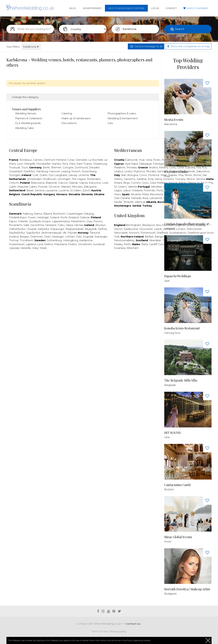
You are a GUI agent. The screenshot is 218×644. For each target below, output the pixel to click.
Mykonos (139, 171)
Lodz (105, 183)
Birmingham (133, 225)
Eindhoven (50, 179)
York (117, 237)
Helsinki (23, 221)
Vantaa (79, 225)
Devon (118, 229)
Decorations (69, 123)
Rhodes (151, 171)
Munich (76, 171)
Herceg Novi (172, 333)
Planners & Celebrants (29, 118)
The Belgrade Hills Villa (181, 380)
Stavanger (101, 237)
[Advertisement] (83, 263)
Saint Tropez (84, 164)
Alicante (136, 194)
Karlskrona (31, 47)
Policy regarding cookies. (139, 640)
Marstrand (61, 244)
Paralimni (120, 167)
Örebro (72, 244)
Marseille (30, 164)
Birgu (127, 183)
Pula (167, 176)
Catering (67, 113)
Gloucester (146, 229)
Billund (48, 214)
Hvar (142, 160)
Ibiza (145, 198)
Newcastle (121, 233)
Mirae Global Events (178, 537)
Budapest (170, 594)
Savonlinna (37, 225)
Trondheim (26, 240)
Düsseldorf (16, 171)
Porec (157, 160)
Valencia (140, 202)
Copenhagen (75, 214)
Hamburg (42, 171)
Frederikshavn (18, 217)
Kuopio (46, 221)
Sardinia (142, 179)
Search (180, 29)
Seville (118, 202)
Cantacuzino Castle (178, 485)
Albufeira (156, 187)
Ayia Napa (131, 164)
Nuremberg (89, 171)
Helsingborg (71, 240)
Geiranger (58, 237)
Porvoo (98, 221)
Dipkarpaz (145, 164)
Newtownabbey (124, 240)
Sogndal (88, 237)
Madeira (137, 190)
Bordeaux (26, 160)
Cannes (38, 160)
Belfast (149, 237)
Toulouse (15, 167)
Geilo (47, 237)
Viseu (117, 194)
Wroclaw (77, 187)
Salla (26, 225)
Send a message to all (146, 46)
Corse (71, 160)
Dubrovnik (131, 160)
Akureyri (100, 225)
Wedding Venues (26, 113)
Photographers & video (122, 113)
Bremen (56, 167)
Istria (149, 160)
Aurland (14, 237)
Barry (145, 244)
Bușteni (169, 489)
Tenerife (128, 202)
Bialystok (51, 183)
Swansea (120, 248)
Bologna (133, 175)
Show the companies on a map (188, 46)
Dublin (43, 175)
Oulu (89, 221)
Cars (110, 123)
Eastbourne (131, 229)
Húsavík (32, 229)
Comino (136, 183)
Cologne (68, 167)
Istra (167, 437)
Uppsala (14, 248)
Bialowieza (38, 183)
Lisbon (127, 190)
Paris (72, 164)
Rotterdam (94, 179)
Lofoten (70, 237)
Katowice (95, 183)
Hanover (55, 171)
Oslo (79, 237)
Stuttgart (15, 175)
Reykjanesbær (75, 229)
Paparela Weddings (178, 276)
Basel (30, 190)
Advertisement (92, 8)
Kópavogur (57, 229)
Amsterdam (35, 179)
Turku (61, 225)
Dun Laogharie (58, 175)
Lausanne (51, 190)
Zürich (86, 190)
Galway (73, 175)
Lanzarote (156, 198)
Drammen (37, 237)
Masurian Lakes (27, 187)
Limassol (170, 228)
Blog (73, 8)
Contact (171, 8)
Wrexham (133, 248)
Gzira (153, 183)
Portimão (149, 190)
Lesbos (119, 171)
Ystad (43, 248)
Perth (127, 244)
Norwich (134, 233)
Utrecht (14, 183)
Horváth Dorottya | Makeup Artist (187, 589)
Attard (118, 183)
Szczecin (54, 187)
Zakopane (90, 187)
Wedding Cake (24, 128)
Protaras (132, 167)
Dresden (94, 167)
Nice (65, 164)
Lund (40, 244)
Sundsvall (99, 244)
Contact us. (133, 624)
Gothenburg (54, 240)
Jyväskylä (35, 221)
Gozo (145, 183)
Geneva (39, 190)
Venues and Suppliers (26, 109)
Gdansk (73, 183)
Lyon (20, 164)
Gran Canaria (122, 198)
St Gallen (76, 190)
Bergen (24, 237)
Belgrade (170, 385)
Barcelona (156, 194)
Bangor (159, 237)
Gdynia (83, 183)
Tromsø (14, 240)
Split (167, 281)
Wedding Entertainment (123, 118)
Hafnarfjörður (17, 229)
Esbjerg (89, 214)
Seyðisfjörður (17, 233)
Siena (158, 179)
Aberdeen (156, 240)
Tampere (51, 225)
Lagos (118, 190)
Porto (160, 190)
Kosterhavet (17, 244)
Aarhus (38, 214)
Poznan (43, 187)
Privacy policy (118, 631)
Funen (32, 217)
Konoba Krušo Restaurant (182, 328)
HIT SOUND (173, 433)
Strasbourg (100, 164)
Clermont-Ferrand (55, 160)
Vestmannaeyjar (51, 233)
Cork (35, 175)
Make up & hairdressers (76, 118)
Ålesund (95, 233)
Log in (155, 8)
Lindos (128, 171)
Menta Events (174, 120)
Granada (136, 198)
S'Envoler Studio (176, 172)
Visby (35, 248)
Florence (154, 175)
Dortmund (81, 167)
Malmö (49, 244)
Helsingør (43, 217)
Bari (124, 175)
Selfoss (102, 229)
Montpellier (44, 164)
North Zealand (69, 217)
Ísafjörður (43, 229)
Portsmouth (148, 233)
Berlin (46, 167)
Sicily (151, 179)
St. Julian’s (120, 187)
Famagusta (160, 164)
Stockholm (85, 244)
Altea (145, 194)
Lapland (31, 244)
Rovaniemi (16, 225)
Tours (25, 167)
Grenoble (81, 160)
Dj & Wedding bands (28, 123)
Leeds (158, 229)
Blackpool (149, 225)
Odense (85, 217)
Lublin (13, 187)
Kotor (168, 541)
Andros (153, 167)
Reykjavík (91, 229)
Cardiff (153, 244)
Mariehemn (78, 221)
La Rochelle (96, 160)
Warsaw (66, 187)
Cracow (63, 183)
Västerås (26, 248)
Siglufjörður (33, 233)
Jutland (55, 217)
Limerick (84, 175)
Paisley (118, 244)
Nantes (56, 164)
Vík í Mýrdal (70, 233)
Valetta (132, 187)
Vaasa (69, 225)
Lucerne (64, 190)
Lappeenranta (61, 221)
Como (143, 175)
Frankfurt (29, 171)
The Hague (79, 179)
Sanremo (130, 179)
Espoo (13, 221)
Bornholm (59, 214)
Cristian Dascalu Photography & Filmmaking (188, 224)
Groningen (64, 179)
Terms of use (100, 631)
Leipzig (66, 171)
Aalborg (28, 214)
